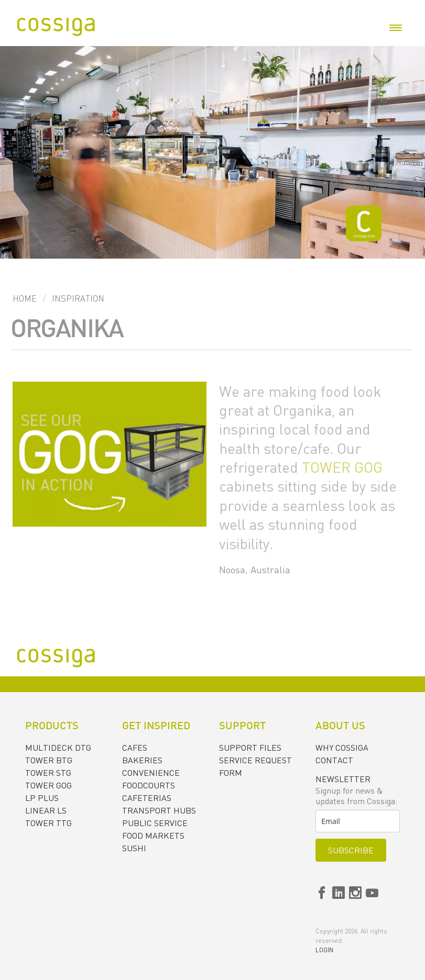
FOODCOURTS (149, 785)
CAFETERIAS (147, 798)
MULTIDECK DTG (58, 748)
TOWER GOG (342, 467)
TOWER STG (48, 773)
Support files (250, 748)
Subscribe (351, 850)
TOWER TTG (48, 823)
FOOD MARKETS (153, 836)
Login (324, 950)
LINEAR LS (46, 810)
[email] (358, 821)
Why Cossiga (342, 748)
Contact (334, 760)
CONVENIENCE (151, 773)
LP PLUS (42, 798)
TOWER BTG (49, 760)
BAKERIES (142, 760)
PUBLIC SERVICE (155, 823)
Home (25, 298)
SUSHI (134, 848)
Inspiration (78, 298)
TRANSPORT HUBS (159, 810)
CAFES (135, 748)
